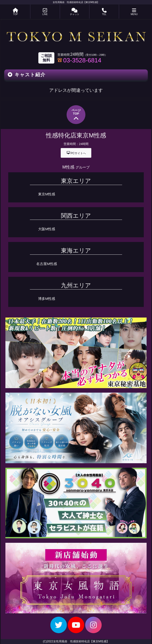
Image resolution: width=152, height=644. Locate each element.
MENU (134, 12)
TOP (15, 12)
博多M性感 (47, 299)
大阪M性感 (47, 229)
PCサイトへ (76, 153)
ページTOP (76, 115)
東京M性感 (47, 194)
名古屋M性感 (47, 264)
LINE (45, 12)
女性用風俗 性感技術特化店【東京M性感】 (76, 2)
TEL (104, 12)
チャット (75, 12)
